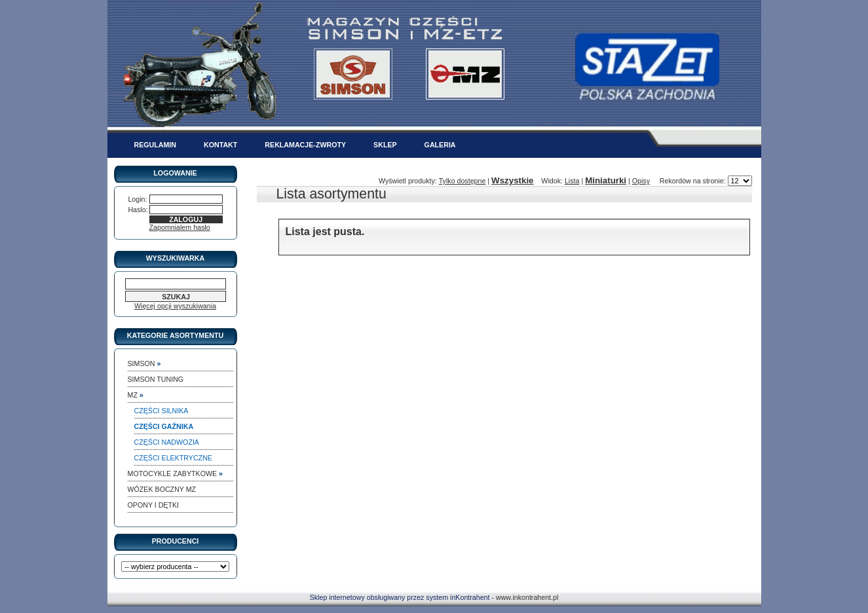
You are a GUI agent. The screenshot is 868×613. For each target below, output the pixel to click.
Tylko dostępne (462, 181)
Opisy (641, 181)
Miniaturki (606, 180)
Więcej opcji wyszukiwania (175, 306)
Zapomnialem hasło (180, 227)
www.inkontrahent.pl (527, 597)
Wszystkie (512, 180)
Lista (572, 181)
